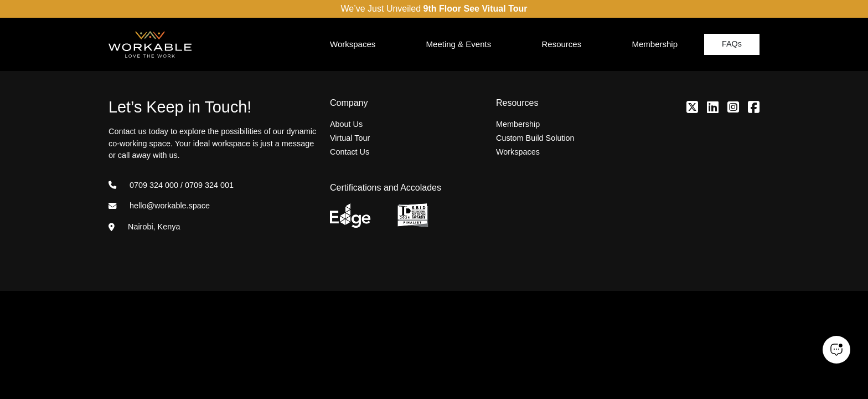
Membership (655, 44)
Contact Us (350, 152)
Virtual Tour (350, 138)
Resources (561, 44)
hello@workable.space (159, 206)
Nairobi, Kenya (144, 227)
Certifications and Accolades (386, 188)
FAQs (732, 44)
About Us (346, 124)
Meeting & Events (459, 44)
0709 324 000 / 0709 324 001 (171, 185)
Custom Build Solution (535, 138)
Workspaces (353, 44)
